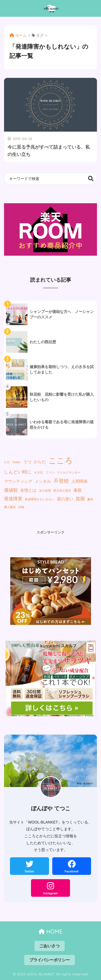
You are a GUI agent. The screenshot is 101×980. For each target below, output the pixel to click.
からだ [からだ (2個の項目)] (40, 462)
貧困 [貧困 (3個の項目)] (80, 499)
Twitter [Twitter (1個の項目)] (16, 462)
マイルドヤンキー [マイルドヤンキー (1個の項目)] (69, 472)
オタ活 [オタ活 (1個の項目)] (38, 472)
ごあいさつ (49, 946)
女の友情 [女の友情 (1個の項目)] (45, 491)
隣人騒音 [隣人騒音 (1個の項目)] (10, 507)
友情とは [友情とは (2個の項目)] (28, 490)
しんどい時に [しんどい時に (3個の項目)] (18, 472)
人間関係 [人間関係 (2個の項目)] (79, 481)
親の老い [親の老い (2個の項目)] (65, 499)
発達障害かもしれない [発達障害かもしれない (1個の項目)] (40, 499)
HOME (50, 931)
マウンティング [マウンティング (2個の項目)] (18, 481)
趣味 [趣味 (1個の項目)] (90, 499)
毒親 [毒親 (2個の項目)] (78, 490)
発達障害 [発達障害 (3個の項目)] (13, 499)
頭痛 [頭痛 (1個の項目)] (21, 507)
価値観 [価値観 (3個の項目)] (11, 490)
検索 (91, 179)
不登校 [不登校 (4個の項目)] (61, 481)
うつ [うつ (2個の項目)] (27, 462)
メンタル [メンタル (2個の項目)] (43, 481)
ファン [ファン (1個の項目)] (50, 472)
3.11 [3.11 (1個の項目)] (7, 462)
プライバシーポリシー (50, 960)
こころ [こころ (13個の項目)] (61, 460)
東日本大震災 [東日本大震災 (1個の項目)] (62, 491)
